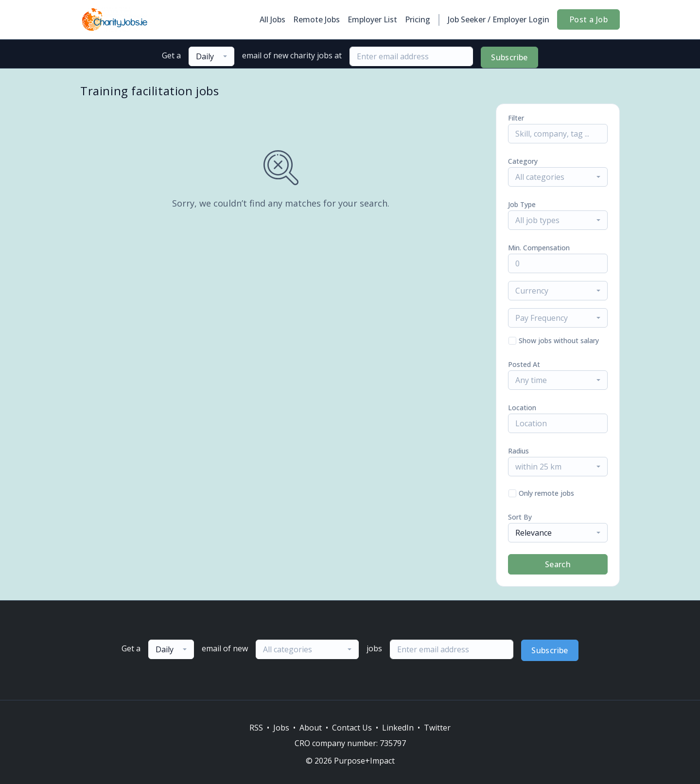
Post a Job (588, 19)
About (311, 728)
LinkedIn (398, 728)
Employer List (372, 19)
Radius (518, 451)
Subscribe (509, 57)
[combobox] (211, 56)
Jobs (281, 728)
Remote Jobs (316, 19)
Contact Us (352, 728)
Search (558, 564)
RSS (256, 728)
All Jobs (272, 19)
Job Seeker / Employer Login (499, 19)
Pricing (418, 19)
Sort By (520, 517)
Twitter (437, 728)
